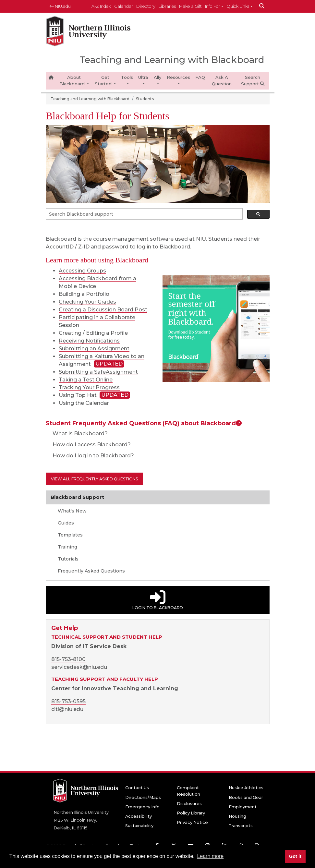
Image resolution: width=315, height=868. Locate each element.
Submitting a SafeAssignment (98, 372)
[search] (144, 214)
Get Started (104, 80)
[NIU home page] (88, 31)
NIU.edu (60, 6)
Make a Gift (190, 6)
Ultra (143, 77)
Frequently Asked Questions (91, 571)
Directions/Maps (143, 797)
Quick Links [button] (238, 6)
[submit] (262, 6)
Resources (178, 77)
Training (67, 547)
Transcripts (241, 826)
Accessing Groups (82, 271)
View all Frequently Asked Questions (94, 479)
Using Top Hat (78, 395)
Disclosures (189, 804)
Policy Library (191, 813)
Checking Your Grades (87, 302)
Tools (127, 77)
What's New (72, 511)
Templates (70, 535)
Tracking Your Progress (89, 387)
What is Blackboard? (77, 434)
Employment (243, 807)
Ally (157, 77)
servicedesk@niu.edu (79, 667)
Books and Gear (246, 797)
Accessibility (139, 816)
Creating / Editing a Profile (93, 333)
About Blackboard (73, 80)
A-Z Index (101, 6)
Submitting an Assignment (94, 349)
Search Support (253, 80)
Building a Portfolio (84, 294)
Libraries (167, 6)
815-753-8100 (68, 659)
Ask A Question (222, 80)
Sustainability (139, 826)
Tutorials (67, 559)
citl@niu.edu (67, 709)
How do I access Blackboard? (88, 445)
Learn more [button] (210, 856)
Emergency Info (142, 807)
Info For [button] (213, 6)
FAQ (200, 77)
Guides (65, 523)
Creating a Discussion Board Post (103, 310)
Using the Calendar (84, 403)
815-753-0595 (68, 701)
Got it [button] (295, 856)
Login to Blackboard (158, 600)
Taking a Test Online (86, 380)
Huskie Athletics (246, 788)
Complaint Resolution (188, 791)
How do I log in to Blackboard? (90, 456)
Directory (146, 6)
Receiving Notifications (89, 341)
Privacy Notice (192, 822)
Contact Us (137, 788)
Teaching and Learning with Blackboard (90, 99)
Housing (237, 816)
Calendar (124, 6)
